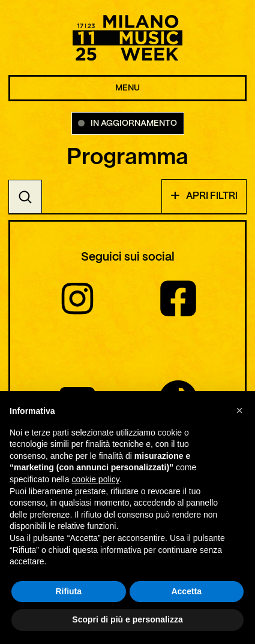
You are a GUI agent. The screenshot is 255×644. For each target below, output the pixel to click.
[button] (239, 411)
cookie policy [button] (96, 480)
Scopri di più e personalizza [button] (127, 620)
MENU (127, 88)
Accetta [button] (186, 592)
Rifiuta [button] (68, 592)
